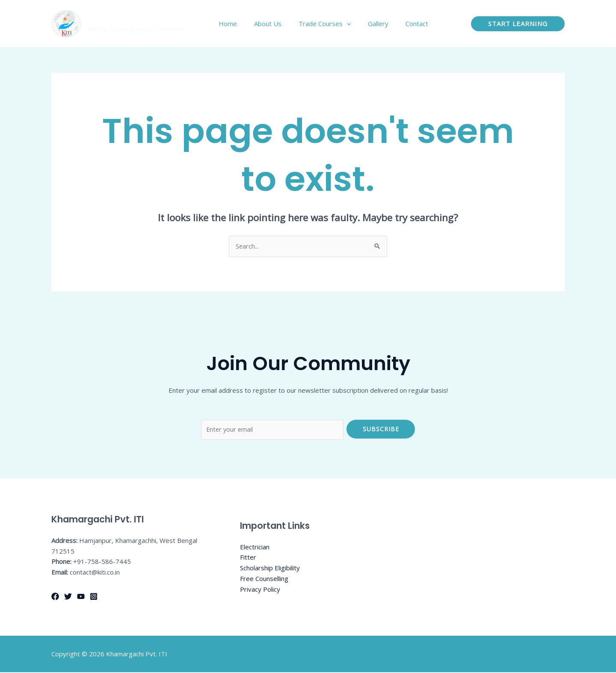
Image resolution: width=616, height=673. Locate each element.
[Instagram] (94, 597)
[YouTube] (81, 597)
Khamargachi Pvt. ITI (133, 19)
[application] (357, 24)
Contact (419, 24)
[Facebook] (55, 597)
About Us (283, 24)
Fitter (248, 558)
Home (247, 24)
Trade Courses (335, 24)
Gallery (385, 24)
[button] (518, 24)
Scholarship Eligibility (270, 569)
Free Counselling (264, 580)
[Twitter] (68, 597)
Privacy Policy (260, 590)
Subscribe (381, 429)
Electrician (255, 548)
